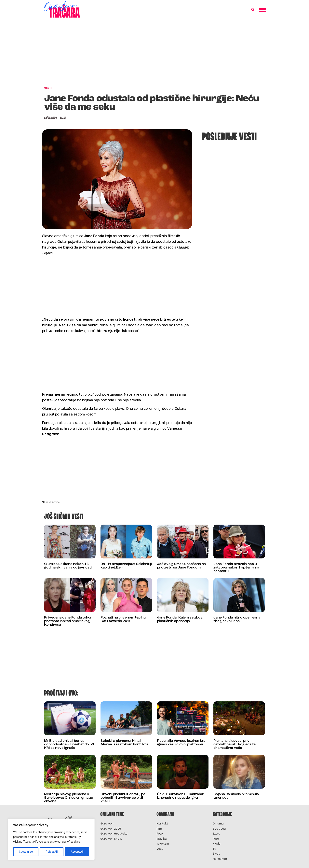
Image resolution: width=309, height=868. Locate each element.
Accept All (77, 852)
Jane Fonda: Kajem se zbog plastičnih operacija (180, 619)
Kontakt (162, 824)
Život (216, 854)
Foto (160, 834)
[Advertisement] (154, 54)
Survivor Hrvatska (114, 834)
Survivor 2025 (111, 829)
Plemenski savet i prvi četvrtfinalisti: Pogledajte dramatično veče (235, 744)
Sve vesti (219, 829)
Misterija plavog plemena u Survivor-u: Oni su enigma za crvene (69, 798)
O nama (218, 824)
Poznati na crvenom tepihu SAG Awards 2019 (123, 619)
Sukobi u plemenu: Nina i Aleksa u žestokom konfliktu (124, 743)
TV (214, 849)
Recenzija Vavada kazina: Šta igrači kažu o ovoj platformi (181, 743)
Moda (217, 844)
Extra (216, 834)
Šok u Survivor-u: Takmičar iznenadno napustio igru (181, 796)
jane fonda (53, 502)
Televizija (163, 844)
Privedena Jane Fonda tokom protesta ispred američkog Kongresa (69, 621)
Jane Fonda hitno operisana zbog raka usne (237, 619)
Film (159, 829)
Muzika (162, 839)
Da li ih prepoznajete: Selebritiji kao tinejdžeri (126, 566)
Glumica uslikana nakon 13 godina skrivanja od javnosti (68, 566)
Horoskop (220, 859)
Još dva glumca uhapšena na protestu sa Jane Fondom (181, 566)
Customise (26, 852)
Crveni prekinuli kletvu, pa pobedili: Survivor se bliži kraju (123, 798)
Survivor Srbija (111, 839)
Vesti (160, 849)
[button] (253, 10)
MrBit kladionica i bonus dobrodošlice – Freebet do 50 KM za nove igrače (69, 744)
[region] (51, 839)
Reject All (52, 852)
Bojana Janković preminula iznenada (236, 796)
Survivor (107, 824)
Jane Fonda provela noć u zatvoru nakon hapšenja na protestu (236, 568)
